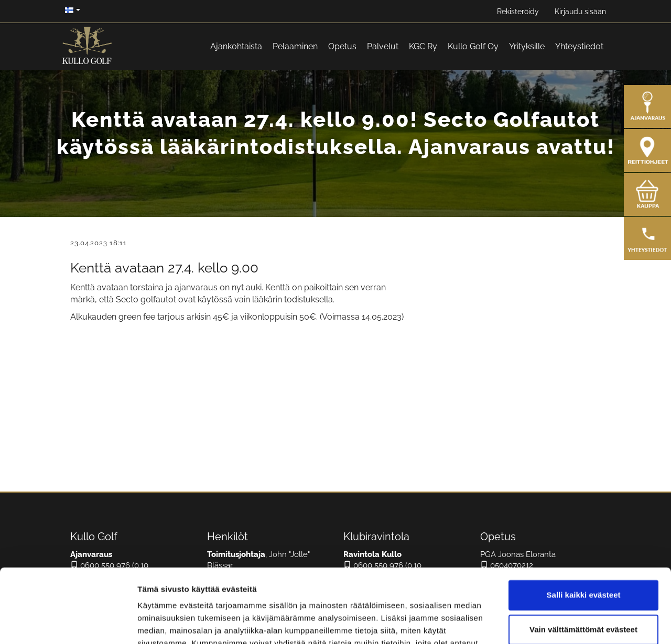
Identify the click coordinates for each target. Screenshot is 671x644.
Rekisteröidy (518, 12)
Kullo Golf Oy (473, 46)
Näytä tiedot (160, 623)
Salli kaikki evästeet (584, 534)
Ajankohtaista (236, 46)
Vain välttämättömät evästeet (583, 568)
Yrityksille (527, 46)
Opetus (342, 46)
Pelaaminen (295, 46)
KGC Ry (423, 46)
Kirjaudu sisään (580, 12)
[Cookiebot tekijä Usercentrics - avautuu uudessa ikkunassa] (68, 624)
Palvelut (383, 46)
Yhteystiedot (579, 46)
